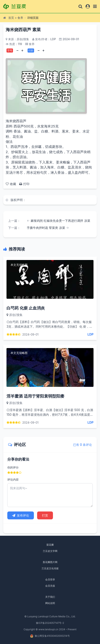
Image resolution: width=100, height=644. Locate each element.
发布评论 (21, 515)
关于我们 (50, 597)
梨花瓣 (50, 545)
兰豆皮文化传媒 (50, 568)
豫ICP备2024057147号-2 (50, 623)
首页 (11, 18)
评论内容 (13, 479)
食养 (20, 18)
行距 (31, 50)
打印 (24, 184)
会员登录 (50, 579)
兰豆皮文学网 (50, 551)
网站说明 (50, 603)
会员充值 (50, 586)
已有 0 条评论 (82, 445)
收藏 (11, 184)
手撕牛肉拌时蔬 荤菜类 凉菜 (46, 228)
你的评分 (13, 467)
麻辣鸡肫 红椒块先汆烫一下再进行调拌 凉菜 (60, 221)
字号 (10, 50)
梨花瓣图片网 (50, 562)
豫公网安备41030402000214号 (52, 636)
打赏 (45, 515)
